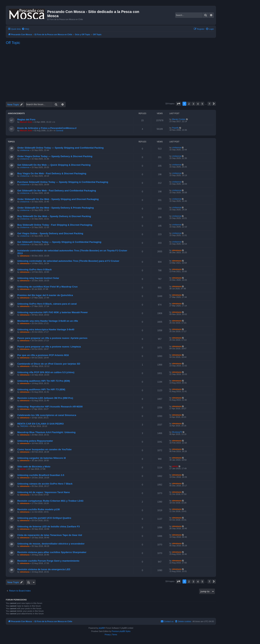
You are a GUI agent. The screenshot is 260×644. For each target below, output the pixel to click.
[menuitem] (25, 29)
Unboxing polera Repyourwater (35, 441)
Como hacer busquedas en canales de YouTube (44, 449)
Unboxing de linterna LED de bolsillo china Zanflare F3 (48, 527)
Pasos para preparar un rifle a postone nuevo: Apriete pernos (52, 338)
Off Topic (13, 43)
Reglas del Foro (26, 119)
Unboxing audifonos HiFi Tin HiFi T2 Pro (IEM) (44, 381)
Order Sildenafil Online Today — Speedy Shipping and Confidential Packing (60, 148)
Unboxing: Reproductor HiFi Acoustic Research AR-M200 (50, 407)
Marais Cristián (179, 119)
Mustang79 (177, 432)
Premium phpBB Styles (121, 631)
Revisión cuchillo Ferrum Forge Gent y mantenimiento (48, 561)
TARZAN (24, 426)
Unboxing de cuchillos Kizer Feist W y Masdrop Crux (47, 287)
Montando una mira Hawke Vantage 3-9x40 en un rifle (48, 321)
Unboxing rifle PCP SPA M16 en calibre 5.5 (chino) (46, 372)
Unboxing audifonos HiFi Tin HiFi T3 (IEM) (41, 389)
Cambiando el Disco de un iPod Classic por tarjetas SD (49, 364)
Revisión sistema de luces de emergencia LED (44, 569)
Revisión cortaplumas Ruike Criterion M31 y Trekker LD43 (50, 501)
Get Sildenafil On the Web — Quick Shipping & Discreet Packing (54, 165)
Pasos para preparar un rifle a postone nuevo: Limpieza (49, 347)
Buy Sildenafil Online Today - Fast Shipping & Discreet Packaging (55, 225)
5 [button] (202, 104)
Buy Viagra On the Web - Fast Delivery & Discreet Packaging (52, 173)
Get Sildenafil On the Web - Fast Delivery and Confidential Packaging (57, 191)
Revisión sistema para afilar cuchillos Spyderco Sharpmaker (52, 552)
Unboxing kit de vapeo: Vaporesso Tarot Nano (44, 492)
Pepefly (175, 128)
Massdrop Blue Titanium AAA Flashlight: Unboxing (46, 432)
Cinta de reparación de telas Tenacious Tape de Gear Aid (50, 535)
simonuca (25, 256)
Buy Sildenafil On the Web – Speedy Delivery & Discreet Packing (54, 216)
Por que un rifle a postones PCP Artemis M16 (43, 355)
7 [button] (209, 104)
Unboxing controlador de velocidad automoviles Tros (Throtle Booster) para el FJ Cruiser (68, 261)
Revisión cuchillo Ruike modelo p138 (38, 509)
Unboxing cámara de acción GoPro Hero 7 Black (45, 484)
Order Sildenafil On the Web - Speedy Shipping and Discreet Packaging (58, 199)
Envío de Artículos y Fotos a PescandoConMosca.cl (47, 128)
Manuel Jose (26, 122)
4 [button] (198, 104)
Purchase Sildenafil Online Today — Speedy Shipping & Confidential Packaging (63, 182)
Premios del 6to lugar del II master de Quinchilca (45, 295)
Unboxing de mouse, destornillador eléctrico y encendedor (51, 544)
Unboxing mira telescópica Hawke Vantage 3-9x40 (46, 329)
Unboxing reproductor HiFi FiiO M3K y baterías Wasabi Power (53, 312)
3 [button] (193, 104)
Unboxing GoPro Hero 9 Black (34, 270)
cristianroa (25, 150)
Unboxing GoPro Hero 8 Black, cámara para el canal (47, 304)
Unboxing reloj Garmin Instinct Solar (38, 278)
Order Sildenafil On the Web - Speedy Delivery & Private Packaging (56, 208)
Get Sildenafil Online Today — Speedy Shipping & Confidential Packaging (59, 242)
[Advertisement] (111, 73)
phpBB (101, 628)
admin (23, 469)
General (60, 131)
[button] (178, 104)
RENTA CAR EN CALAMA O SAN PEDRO (40, 424)
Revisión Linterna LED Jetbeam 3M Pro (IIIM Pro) (45, 398)
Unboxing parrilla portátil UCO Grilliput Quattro (44, 518)
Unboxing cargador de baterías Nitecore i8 (41, 458)
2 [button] (189, 104)
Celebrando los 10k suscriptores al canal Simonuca (47, 415)
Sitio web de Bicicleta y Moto (34, 467)
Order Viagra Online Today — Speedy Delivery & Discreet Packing (55, 156)
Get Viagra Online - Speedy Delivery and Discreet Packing (50, 233)
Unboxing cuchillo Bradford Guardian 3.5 (41, 475)
